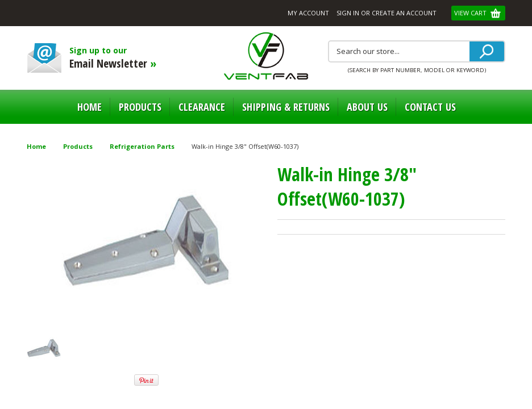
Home (90, 107)
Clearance (202, 107)
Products (140, 107)
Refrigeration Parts (142, 146)
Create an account (404, 13)
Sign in (348, 13)
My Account (308, 13)
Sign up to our (137, 58)
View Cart (471, 13)
